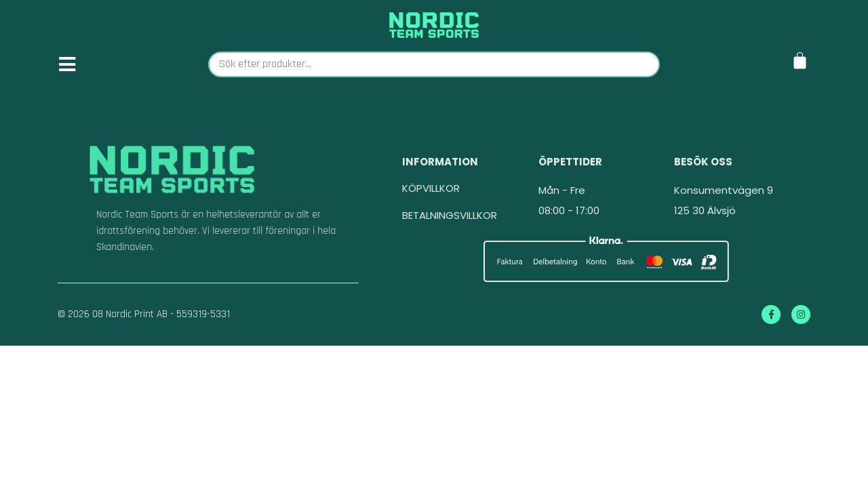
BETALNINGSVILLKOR (450, 234)
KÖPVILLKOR (431, 207)
